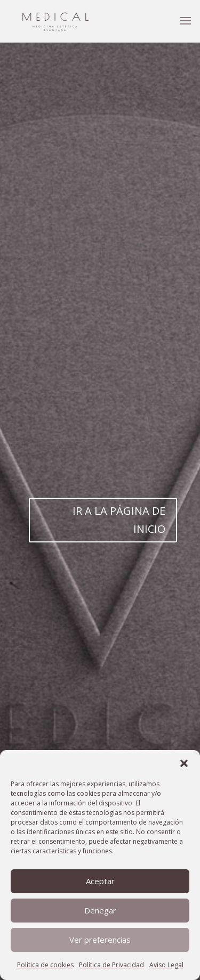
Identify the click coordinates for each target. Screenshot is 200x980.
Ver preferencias (100, 940)
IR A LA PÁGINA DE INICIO (119, 520)
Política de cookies (45, 965)
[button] (184, 763)
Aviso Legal (166, 965)
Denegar (100, 910)
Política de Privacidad (111, 965)
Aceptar (100, 881)
